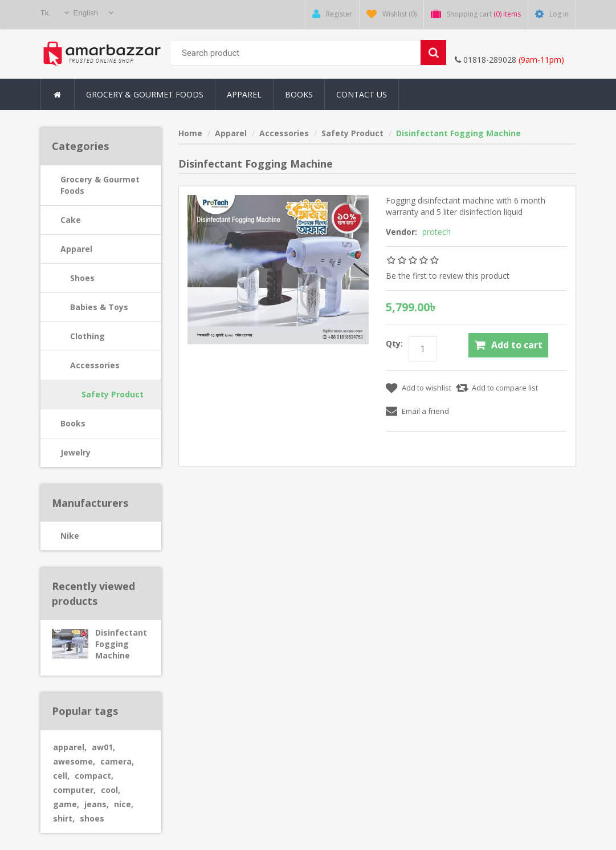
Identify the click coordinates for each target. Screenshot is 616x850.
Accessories (95, 365)
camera (117, 761)
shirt (64, 818)
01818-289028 (486, 60)
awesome (74, 761)
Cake (71, 220)
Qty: (394, 343)
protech (436, 232)
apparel (70, 747)
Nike (70, 536)
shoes (92, 818)
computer (74, 790)
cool (111, 790)
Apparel (76, 249)
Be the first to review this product (448, 276)
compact (94, 776)
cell (61, 776)
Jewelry (76, 452)
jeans (97, 804)
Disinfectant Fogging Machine (121, 644)
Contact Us (362, 94)
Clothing (87, 336)
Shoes (82, 278)
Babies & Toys (99, 307)
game (66, 804)
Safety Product (113, 394)
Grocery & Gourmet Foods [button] (145, 94)
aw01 (103, 747)
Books (299, 94)
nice (124, 804)
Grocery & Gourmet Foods (100, 185)
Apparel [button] (244, 94)
